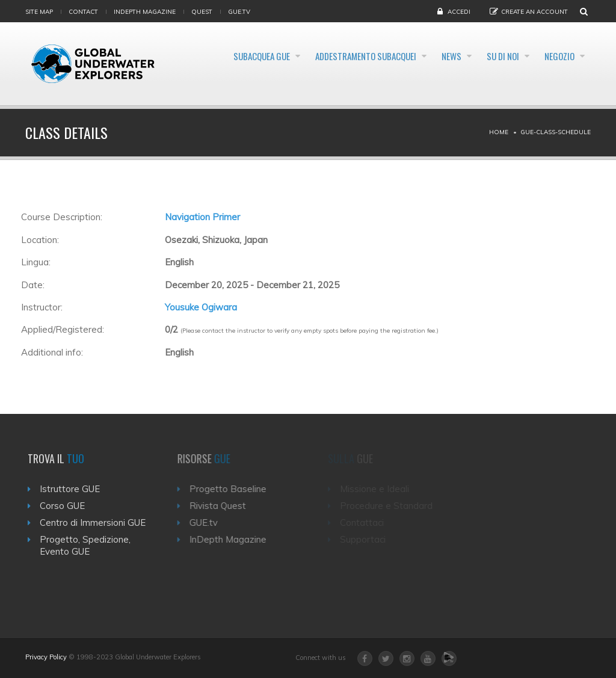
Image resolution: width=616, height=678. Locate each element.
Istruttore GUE (73, 489)
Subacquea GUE (266, 57)
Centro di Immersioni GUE (96, 522)
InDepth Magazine (145, 12)
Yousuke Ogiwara (201, 307)
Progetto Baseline (233, 489)
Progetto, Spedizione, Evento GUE (89, 545)
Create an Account (534, 12)
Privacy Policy (46, 657)
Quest (202, 12)
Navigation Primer (202, 217)
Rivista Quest (223, 506)
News (489, 57)
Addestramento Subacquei (387, 57)
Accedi (459, 12)
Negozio (556, 86)
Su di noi (554, 57)
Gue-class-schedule (556, 132)
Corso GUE (66, 506)
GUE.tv (208, 522)
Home (499, 132)
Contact (83, 12)
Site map (39, 12)
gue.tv (239, 12)
